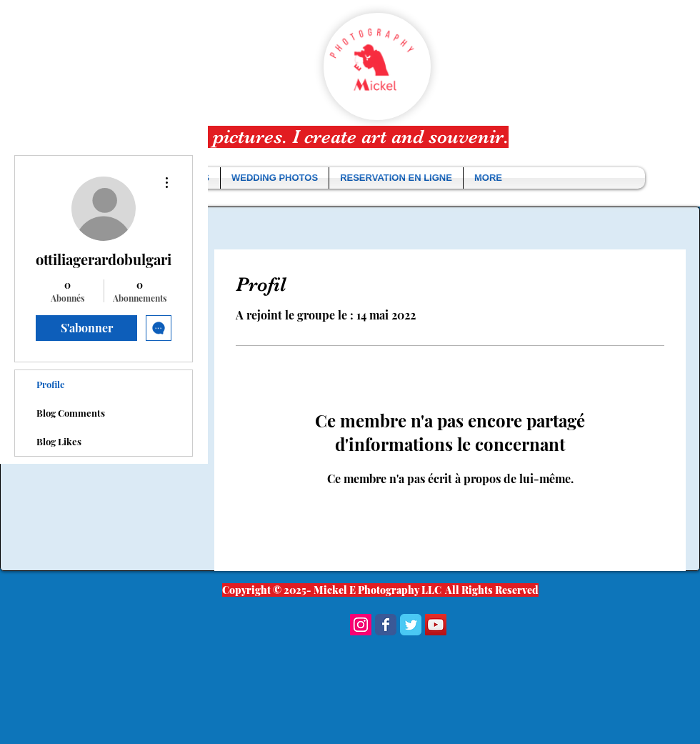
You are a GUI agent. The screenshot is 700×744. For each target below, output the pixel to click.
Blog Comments (71, 413)
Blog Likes (59, 441)
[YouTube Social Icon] (436, 625)
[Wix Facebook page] (386, 625)
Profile (51, 384)
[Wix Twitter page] (411, 625)
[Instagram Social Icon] (361, 625)
